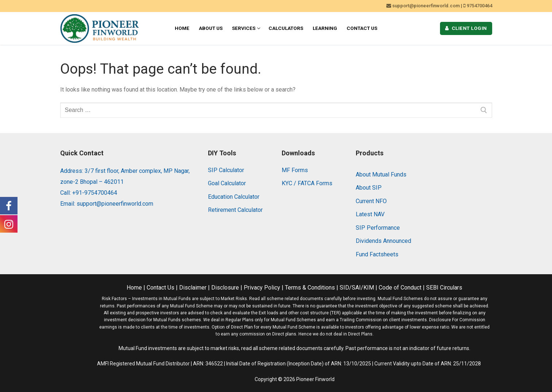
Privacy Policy (262, 288)
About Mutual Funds (381, 174)
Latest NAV (370, 214)
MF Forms (295, 170)
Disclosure (225, 288)
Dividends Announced (383, 241)
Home (134, 288)
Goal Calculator (227, 183)
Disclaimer (193, 288)
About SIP (369, 188)
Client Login (466, 28)
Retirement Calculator (235, 210)
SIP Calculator (226, 170)
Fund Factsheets (377, 254)
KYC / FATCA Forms (307, 183)
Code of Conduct (400, 288)
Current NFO (371, 201)
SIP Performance (378, 228)
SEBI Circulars (444, 288)
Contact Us (161, 288)
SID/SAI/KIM (357, 288)
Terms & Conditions (310, 288)
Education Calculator (234, 197)
